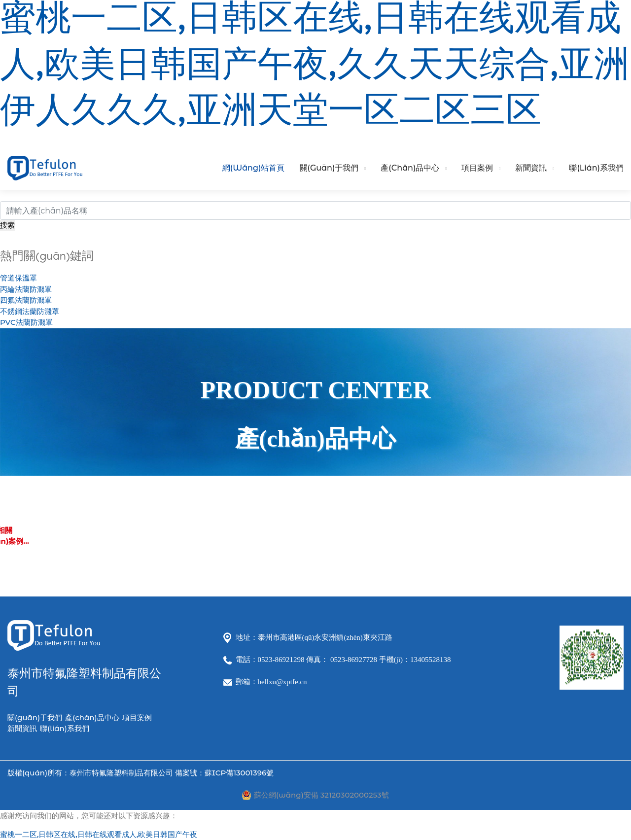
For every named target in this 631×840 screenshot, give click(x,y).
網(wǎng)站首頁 (254, 168)
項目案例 (477, 168)
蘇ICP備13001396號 (239, 773)
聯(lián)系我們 (596, 168)
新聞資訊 (531, 168)
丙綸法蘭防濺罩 (26, 289)
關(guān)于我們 (329, 168)
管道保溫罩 (18, 278)
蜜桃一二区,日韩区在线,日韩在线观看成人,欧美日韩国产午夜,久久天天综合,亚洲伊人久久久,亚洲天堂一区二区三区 (315, 69)
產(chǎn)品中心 (410, 168)
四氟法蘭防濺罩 (26, 300)
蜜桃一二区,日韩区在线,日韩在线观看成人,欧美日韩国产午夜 (99, 834)
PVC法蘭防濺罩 (26, 322)
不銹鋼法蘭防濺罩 (30, 311)
